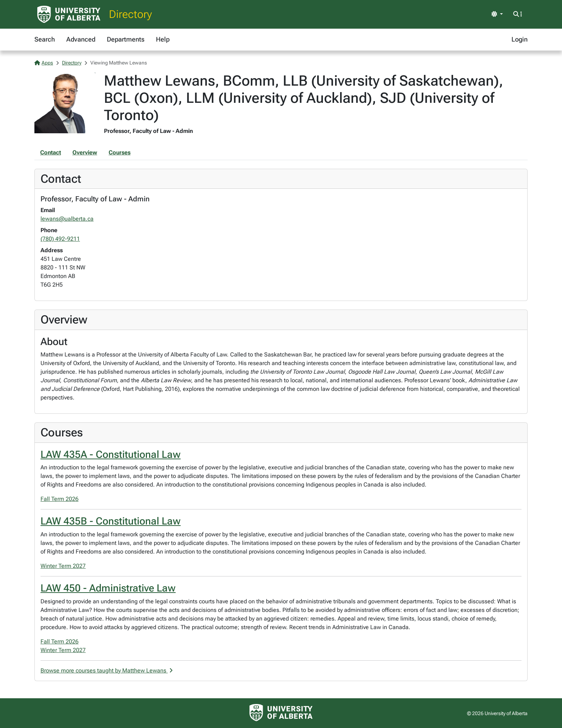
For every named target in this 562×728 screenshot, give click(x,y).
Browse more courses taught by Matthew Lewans (107, 670)
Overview (85, 152)
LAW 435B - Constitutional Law (111, 521)
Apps (44, 63)
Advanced (81, 39)
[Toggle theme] (497, 14)
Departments (126, 39)
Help (163, 39)
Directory (130, 14)
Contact (51, 152)
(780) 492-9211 (60, 239)
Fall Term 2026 (59, 499)
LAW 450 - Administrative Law (108, 588)
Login (520, 39)
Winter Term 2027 (63, 566)
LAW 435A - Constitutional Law (111, 454)
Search (45, 39)
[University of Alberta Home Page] (69, 14)
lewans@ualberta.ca (67, 219)
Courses (120, 152)
